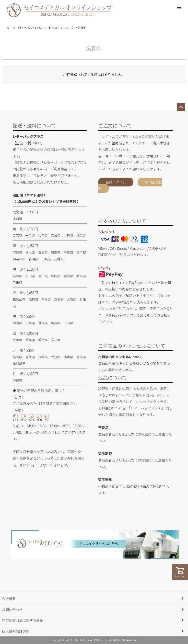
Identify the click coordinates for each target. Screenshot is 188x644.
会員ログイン (116, 182)
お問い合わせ (12, 609)
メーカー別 (13, 28)
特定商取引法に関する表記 (23, 620)
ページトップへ (181, 107)
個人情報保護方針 (16, 631)
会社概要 (9, 598)
